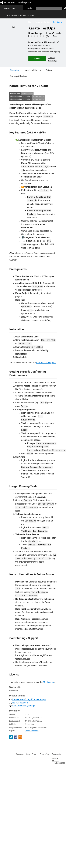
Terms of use (45, 702)
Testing (14, 15)
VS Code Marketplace (46, 363)
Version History (33, 70)
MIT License (49, 682)
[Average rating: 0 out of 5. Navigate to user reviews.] (39, 36)
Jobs (28, 702)
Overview (15, 70)
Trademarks (56, 702)
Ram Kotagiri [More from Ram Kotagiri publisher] (36, 33)
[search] (49, 8)
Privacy (35, 702)
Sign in (29, 8)
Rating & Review (18, 76)
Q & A (49, 70)
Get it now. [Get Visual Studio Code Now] (58, 22)
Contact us (20, 702)
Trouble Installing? (53, 59)
